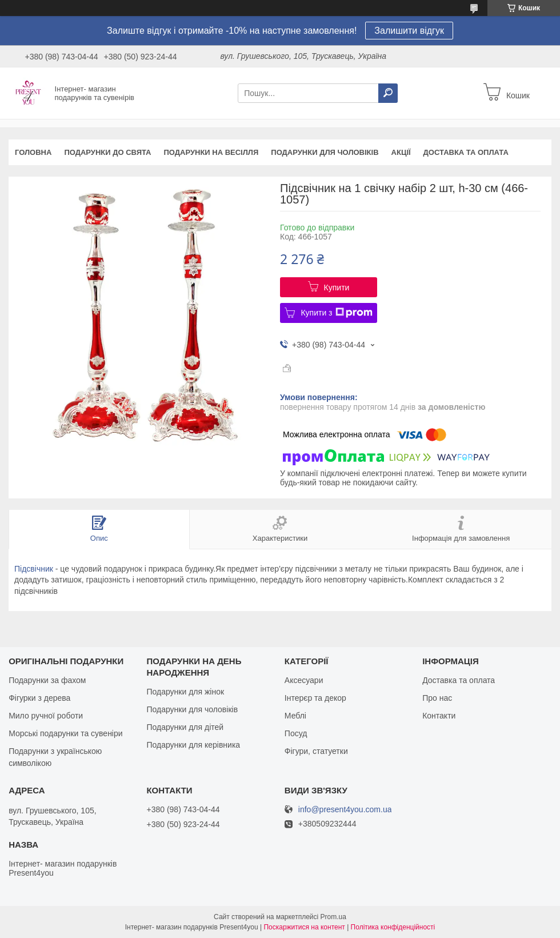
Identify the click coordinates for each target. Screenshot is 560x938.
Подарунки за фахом (47, 680)
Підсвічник (34, 569)
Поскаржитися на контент (304, 927)
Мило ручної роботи (46, 716)
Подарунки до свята (107, 152)
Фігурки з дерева (39, 698)
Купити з (336, 313)
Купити (337, 288)
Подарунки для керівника (193, 745)
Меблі (295, 716)
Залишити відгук (409, 31)
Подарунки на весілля (211, 152)
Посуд (296, 733)
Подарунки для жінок (185, 692)
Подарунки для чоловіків (325, 152)
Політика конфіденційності (393, 927)
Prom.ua (333, 917)
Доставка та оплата (466, 152)
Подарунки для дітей (185, 727)
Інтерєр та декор (315, 698)
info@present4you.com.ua (345, 810)
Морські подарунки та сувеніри (65, 733)
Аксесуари (304, 680)
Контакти (439, 716)
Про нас (437, 698)
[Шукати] (388, 93)
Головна (33, 152)
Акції (401, 152)
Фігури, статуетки (316, 751)
